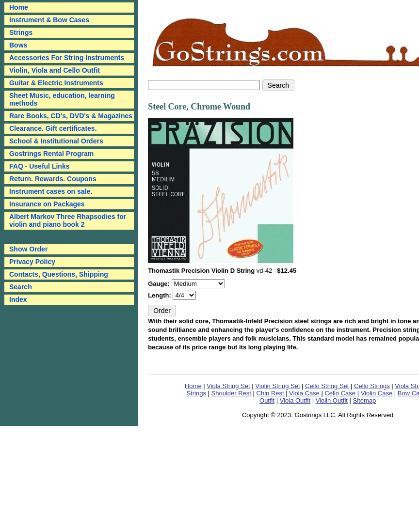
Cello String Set (327, 386)
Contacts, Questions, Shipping (59, 274)
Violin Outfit (332, 400)
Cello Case (340, 393)
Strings (21, 32)
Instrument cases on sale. (51, 191)
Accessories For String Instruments (67, 58)
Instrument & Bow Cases (49, 20)
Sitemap (365, 400)
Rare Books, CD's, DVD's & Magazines (71, 116)
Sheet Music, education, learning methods (62, 99)
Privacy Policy (32, 262)
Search (21, 287)
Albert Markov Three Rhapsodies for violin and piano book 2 (68, 220)
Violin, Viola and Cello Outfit (55, 70)
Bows (18, 45)
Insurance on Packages (47, 204)
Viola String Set (228, 386)
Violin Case (377, 393)
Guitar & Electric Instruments (56, 83)
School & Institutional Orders (56, 141)
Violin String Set (277, 386)
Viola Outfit (295, 400)
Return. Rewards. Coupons (53, 179)
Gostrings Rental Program (51, 154)
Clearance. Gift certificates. (53, 128)
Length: (160, 295)
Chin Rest (270, 393)
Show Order (28, 249)
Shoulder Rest (231, 393)
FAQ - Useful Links (39, 166)
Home (193, 386)
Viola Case (304, 393)
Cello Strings (372, 386)
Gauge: (160, 284)
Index (18, 299)
